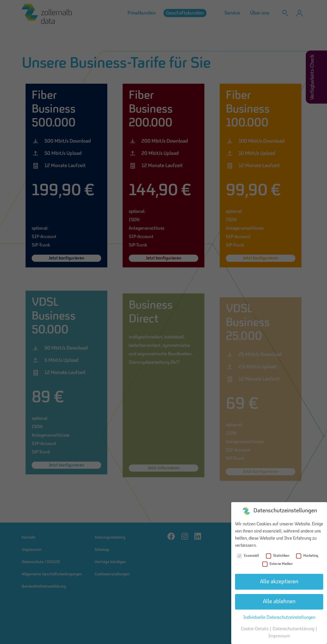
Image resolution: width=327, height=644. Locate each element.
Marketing (307, 556)
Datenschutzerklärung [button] (294, 629)
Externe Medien (277, 564)
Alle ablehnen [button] (279, 602)
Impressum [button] (279, 636)
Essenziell (248, 556)
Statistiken (278, 556)
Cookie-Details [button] (255, 629)
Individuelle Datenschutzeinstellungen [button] (279, 617)
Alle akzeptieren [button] (279, 582)
